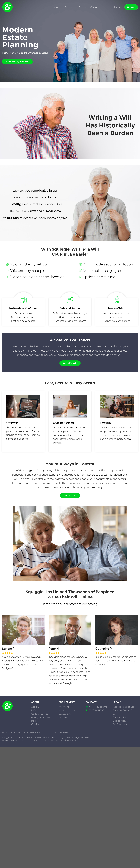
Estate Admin (65, 714)
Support (83, 7)
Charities (36, 724)
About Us (36, 707)
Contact (94, 7)
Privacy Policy (119, 717)
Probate (63, 717)
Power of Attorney (67, 710)
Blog (34, 721)
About (58, 7)
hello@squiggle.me (98, 707)
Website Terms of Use (123, 707)
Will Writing (64, 707)
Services (70, 7)
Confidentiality (120, 724)
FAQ (33, 710)
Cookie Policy (119, 721)
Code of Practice (40, 714)
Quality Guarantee (41, 717)
